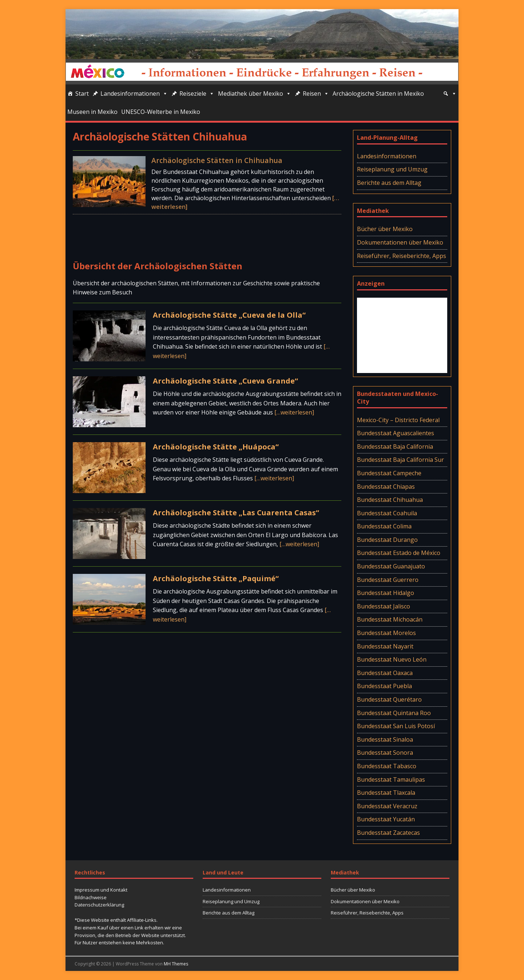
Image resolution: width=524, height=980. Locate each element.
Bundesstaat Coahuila (387, 513)
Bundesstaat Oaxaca (385, 673)
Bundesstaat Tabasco (387, 766)
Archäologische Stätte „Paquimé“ (216, 578)
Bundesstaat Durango (387, 540)
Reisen (316, 94)
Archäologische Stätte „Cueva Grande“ (225, 381)
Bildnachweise (91, 897)
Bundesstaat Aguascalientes (396, 433)
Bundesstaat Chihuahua (390, 500)
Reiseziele (197, 94)
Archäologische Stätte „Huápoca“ (216, 447)
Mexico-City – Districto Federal (398, 420)
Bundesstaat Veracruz (387, 806)
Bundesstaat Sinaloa (385, 739)
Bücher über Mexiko (385, 229)
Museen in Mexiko (92, 112)
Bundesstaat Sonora (385, 753)
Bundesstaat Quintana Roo (394, 713)
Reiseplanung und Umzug (392, 169)
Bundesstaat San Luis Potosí (396, 726)
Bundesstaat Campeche (389, 473)
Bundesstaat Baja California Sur (400, 460)
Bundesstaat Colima (384, 526)
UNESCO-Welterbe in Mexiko (161, 112)
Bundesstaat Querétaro (389, 699)
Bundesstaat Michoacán (390, 619)
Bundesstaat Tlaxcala (386, 793)
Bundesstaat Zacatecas (388, 833)
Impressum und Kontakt (101, 890)
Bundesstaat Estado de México (399, 553)
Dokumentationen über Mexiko (400, 242)
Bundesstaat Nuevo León (392, 659)
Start (82, 94)
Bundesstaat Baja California (395, 447)
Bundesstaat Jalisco (384, 606)
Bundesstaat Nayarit (385, 646)
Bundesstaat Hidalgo (386, 593)
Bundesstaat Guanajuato (391, 566)
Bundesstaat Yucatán (386, 819)
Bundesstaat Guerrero (388, 580)
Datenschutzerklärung (99, 905)
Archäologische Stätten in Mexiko (378, 94)
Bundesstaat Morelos (386, 633)
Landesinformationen (134, 94)
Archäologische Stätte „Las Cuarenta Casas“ (236, 513)
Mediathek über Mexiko (255, 94)
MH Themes (176, 964)
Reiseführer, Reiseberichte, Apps (402, 256)
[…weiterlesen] (294, 412)
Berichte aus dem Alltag (389, 183)
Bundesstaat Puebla (384, 686)
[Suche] (450, 94)
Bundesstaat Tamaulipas (391, 779)
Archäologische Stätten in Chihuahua (217, 160)
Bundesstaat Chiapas (386, 487)
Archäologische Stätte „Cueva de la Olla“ (229, 315)
